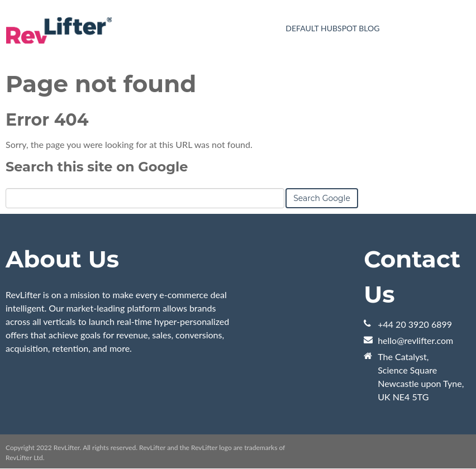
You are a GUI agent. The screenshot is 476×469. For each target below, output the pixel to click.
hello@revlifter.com (415, 340)
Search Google (322, 198)
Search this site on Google (97, 167)
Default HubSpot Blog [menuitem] (332, 28)
